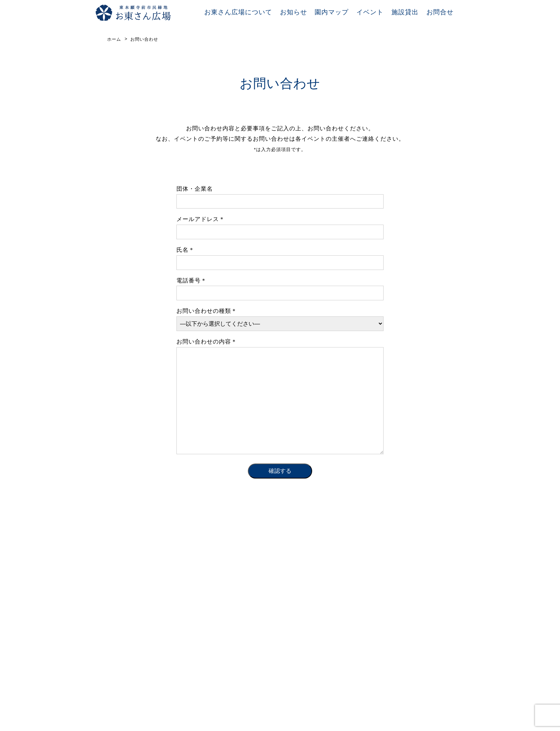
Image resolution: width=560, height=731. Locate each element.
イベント (370, 12)
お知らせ (294, 12)
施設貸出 (405, 12)
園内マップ (332, 12)
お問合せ (440, 12)
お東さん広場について (238, 12)
